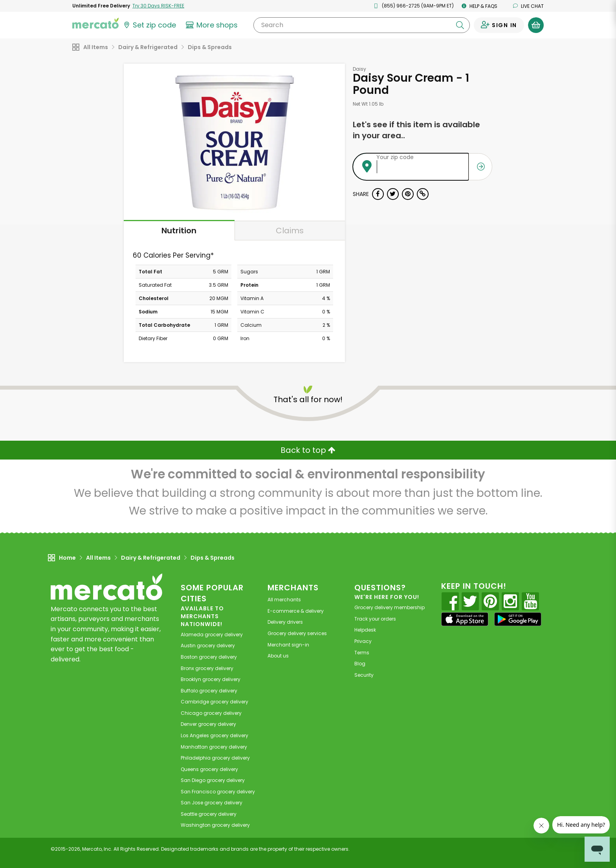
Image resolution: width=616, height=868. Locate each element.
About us (278, 656)
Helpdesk (365, 630)
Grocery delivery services (297, 633)
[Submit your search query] (460, 25)
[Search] (362, 25)
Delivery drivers (285, 622)
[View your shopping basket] (536, 25)
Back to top (308, 450)
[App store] (465, 619)
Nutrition (179, 231)
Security (364, 675)
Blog (360, 664)
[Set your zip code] (149, 25)
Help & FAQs (479, 6)
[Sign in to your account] (499, 25)
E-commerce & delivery (296, 611)
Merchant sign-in (288, 645)
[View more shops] (213, 25)
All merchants (284, 600)
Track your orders (375, 619)
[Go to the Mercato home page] (95, 23)
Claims (290, 231)
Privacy (363, 641)
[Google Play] (518, 619)
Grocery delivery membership (390, 607)
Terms (362, 653)
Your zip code (395, 157)
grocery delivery (212, 635)
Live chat (528, 6)
